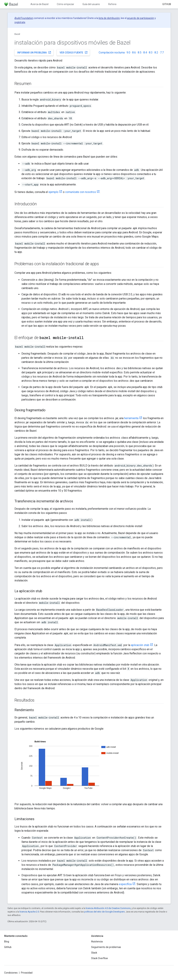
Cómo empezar (65, 4)
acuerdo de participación (141, 18)
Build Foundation (24, 18)
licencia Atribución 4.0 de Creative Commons (108, 908)
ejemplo (54, 192)
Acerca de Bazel (39, 4)
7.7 (162, 53)
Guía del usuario (91, 4)
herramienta (131, 418)
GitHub (167, 4)
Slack (94, 953)
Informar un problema (34, 52)
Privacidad (27, 973)
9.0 (128, 53)
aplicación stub (140, 645)
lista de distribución (109, 18)
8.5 (140, 53)
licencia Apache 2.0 (29, 912)
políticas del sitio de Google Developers (104, 912)
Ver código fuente (74, 52)
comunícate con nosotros (81, 192)
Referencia (114, 4)
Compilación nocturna (112, 53)
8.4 (145, 53)
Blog (7, 942)
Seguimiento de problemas (106, 947)
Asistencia (97, 942)
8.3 (151, 53)
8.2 (156, 53)
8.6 (134, 53)
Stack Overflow (100, 958)
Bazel (17, 34)
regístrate (20, 22)
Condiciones (11, 973)
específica (125, 884)
